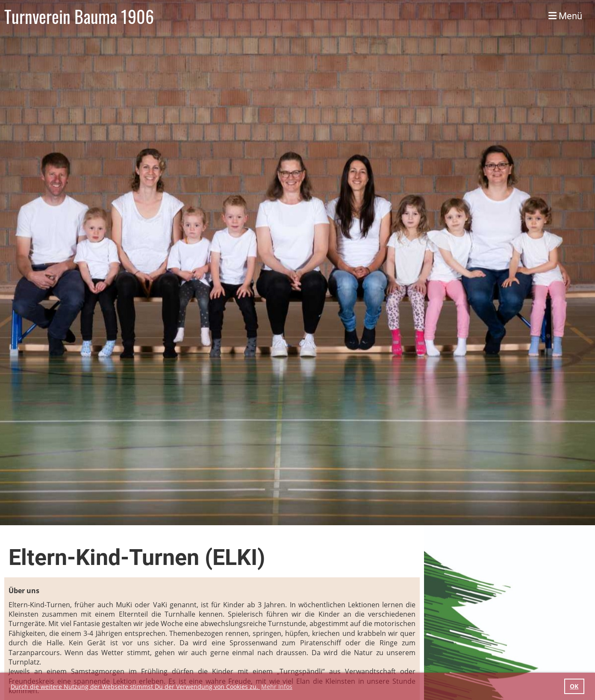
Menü (565, 16)
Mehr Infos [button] (277, 687)
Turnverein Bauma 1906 (79, 16)
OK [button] (574, 686)
